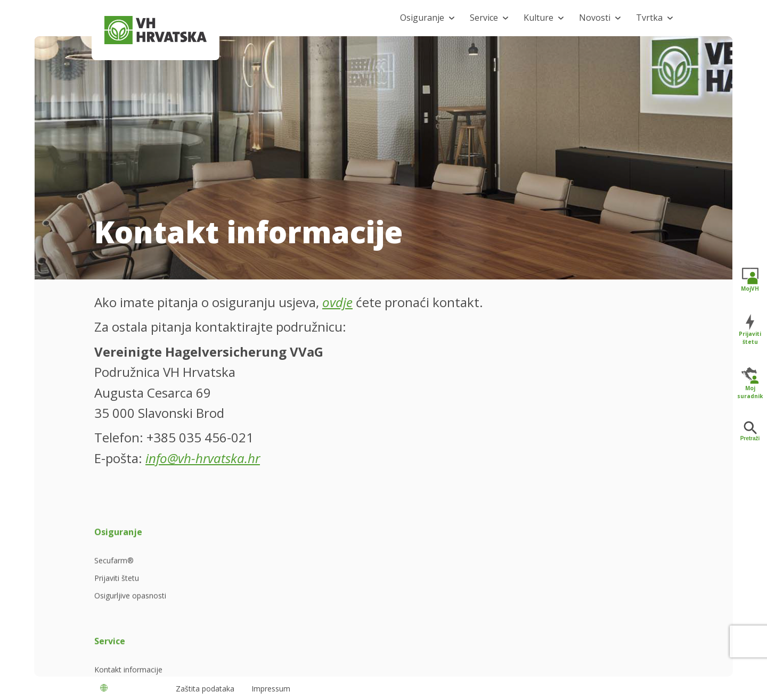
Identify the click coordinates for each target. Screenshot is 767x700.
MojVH (750, 279)
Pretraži (750, 431)
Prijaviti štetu (750, 329)
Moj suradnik (750, 383)
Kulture (538, 18)
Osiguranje (422, 18)
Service (484, 18)
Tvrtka (649, 18)
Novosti (595, 18)
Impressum (271, 689)
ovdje (337, 302)
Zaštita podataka (205, 689)
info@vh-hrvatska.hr (203, 458)
